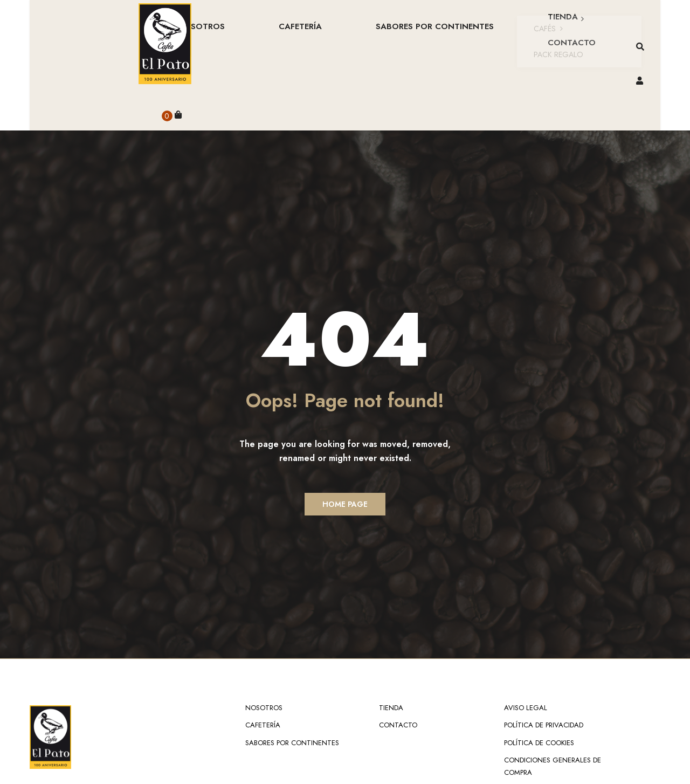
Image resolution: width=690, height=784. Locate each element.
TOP (655, 766)
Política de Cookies (539, 673)
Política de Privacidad (544, 655)
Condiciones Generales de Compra (553, 696)
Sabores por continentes (292, 673)
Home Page (345, 434)
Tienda (391, 638)
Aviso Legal (526, 638)
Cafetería (263, 655)
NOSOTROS (264, 638)
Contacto (398, 655)
